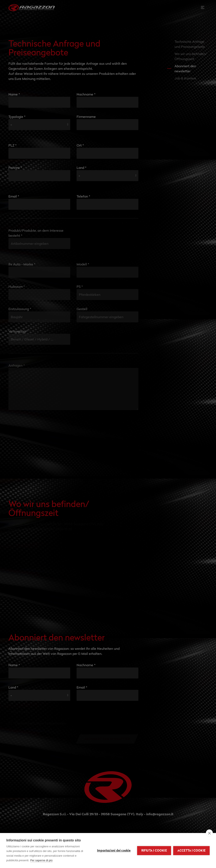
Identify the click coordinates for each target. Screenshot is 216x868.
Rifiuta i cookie (154, 851)
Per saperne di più (41, 860)
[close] (209, 833)
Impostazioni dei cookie (114, 851)
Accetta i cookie (191, 851)
